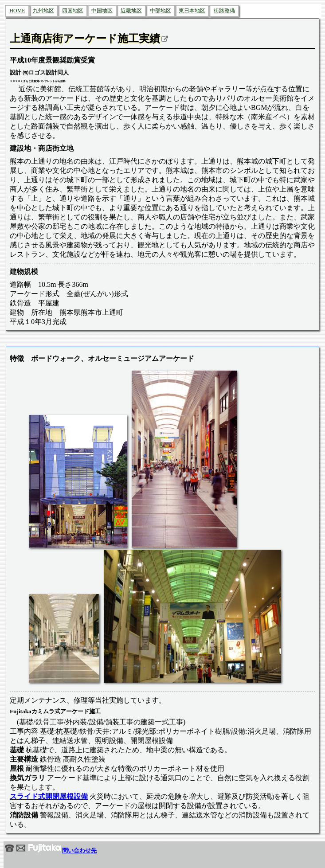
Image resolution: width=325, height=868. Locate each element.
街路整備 (224, 11)
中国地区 (102, 11)
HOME (17, 11)
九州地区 (43, 11)
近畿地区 (131, 11)
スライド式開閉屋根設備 (49, 796)
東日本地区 (192, 11)
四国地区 (73, 11)
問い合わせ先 (51, 850)
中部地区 (161, 11)
